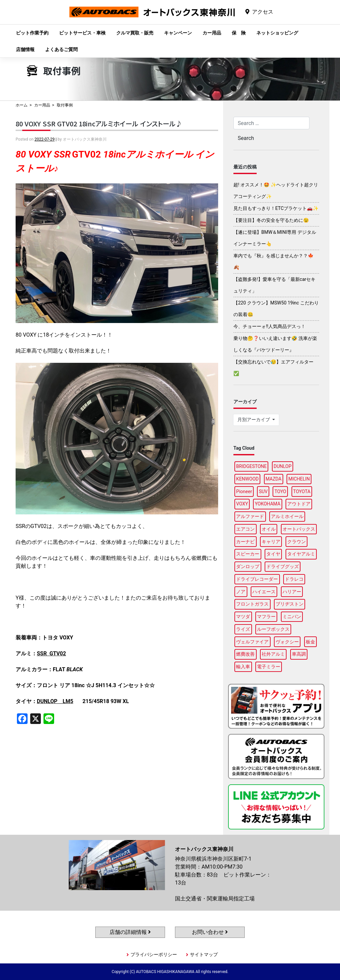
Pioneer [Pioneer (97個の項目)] (244, 491)
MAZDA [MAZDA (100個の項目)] (274, 479)
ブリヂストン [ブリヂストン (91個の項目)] (290, 604)
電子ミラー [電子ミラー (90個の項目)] (269, 667)
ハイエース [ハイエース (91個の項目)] (264, 592)
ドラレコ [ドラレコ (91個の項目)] (294, 579)
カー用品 (212, 33)
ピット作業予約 (32, 33)
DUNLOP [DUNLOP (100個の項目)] (283, 466)
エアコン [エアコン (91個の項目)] (245, 529)
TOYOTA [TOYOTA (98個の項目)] (302, 491)
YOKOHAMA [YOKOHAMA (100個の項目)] (268, 504)
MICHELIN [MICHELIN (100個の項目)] (299, 479)
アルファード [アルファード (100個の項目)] (250, 516)
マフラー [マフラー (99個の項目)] (266, 617)
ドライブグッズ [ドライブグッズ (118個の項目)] (283, 566)
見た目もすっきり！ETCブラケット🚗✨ (276, 208)
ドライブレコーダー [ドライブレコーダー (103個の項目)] (257, 579)
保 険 (239, 33)
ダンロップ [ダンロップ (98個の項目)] (248, 566)
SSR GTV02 (51, 653)
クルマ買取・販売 (135, 33)
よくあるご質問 (61, 49)
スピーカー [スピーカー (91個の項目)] (248, 554)
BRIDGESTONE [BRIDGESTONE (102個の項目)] (251, 466)
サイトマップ (204, 954)
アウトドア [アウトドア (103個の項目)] (299, 504)
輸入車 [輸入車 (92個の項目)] (243, 667)
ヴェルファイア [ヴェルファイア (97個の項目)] (252, 642)
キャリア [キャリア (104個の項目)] (271, 542)
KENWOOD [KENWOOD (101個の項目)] (247, 479)
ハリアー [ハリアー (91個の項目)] (292, 592)
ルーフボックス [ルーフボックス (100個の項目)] (273, 629)
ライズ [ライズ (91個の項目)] (243, 629)
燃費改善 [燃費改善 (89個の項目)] (245, 654)
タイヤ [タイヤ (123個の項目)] (273, 554)
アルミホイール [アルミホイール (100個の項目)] (287, 516)
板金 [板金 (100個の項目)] (310, 642)
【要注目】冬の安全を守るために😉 (271, 220)
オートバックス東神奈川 (152, 17)
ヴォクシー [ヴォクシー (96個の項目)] (287, 642)
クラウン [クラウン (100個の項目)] (297, 542)
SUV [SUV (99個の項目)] (263, 491)
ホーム (22, 105)
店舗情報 (25, 49)
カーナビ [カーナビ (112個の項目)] (245, 542)
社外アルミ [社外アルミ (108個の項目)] (273, 654)
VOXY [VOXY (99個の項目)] (242, 504)
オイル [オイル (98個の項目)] (269, 529)
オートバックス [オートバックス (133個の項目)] (299, 529)
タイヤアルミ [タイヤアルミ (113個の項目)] (301, 554)
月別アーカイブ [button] (254, 420)
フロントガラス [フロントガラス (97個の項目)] (252, 604)
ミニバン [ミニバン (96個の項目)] (292, 617)
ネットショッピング (277, 33)
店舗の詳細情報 (130, 932)
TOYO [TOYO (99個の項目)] (280, 491)
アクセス (263, 12)
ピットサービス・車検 (82, 33)
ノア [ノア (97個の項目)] (241, 592)
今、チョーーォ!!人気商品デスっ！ (269, 326)
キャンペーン (178, 33)
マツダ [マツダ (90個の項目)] (243, 617)
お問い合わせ (210, 932)
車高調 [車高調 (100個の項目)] (299, 654)
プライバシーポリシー (154, 954)
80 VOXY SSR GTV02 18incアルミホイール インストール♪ (99, 124)
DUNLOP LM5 (55, 701)
